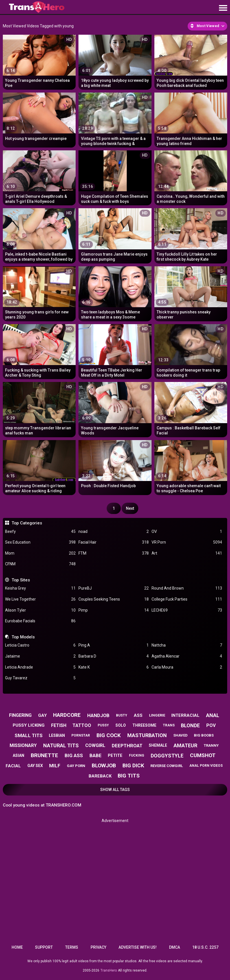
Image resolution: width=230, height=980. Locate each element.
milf (55, 766)
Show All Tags (115, 790)
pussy (103, 725)
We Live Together (40, 599)
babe (96, 755)
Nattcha (187, 645)
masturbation (147, 735)
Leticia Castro (40, 645)
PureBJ (114, 588)
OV (187, 532)
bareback (100, 776)
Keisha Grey (40, 588)
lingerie (157, 715)
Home (17, 947)
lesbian (57, 735)
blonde (190, 725)
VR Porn (187, 542)
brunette (44, 755)
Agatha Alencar (187, 656)
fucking (137, 755)
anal (213, 715)
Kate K (114, 667)
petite (115, 755)
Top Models (23, 637)
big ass (74, 755)
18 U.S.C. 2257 (205, 947)
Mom (40, 553)
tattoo (82, 725)
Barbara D (114, 656)
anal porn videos (206, 766)
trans (169, 725)
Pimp (114, 610)
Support (44, 947)
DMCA (175, 947)
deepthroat (127, 746)
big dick (133, 765)
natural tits (61, 745)
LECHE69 (187, 610)
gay (42, 715)
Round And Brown (187, 588)
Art (187, 553)
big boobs (204, 735)
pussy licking (29, 725)
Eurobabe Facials (40, 621)
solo (121, 725)
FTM (114, 553)
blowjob (104, 765)
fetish (59, 725)
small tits (29, 735)
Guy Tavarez (40, 678)
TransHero (109, 970)
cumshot (203, 755)
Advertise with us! (138, 947)
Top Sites (21, 580)
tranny (211, 745)
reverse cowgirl (167, 766)
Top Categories (27, 523)
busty (122, 715)
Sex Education (40, 542)
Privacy (98, 947)
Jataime (40, 656)
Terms (72, 947)
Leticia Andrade (40, 667)
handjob (98, 715)
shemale (158, 745)
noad (114, 532)
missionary (23, 745)
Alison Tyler (40, 610)
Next (130, 508)
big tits (129, 776)
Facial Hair (114, 542)
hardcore (67, 715)
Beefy (40, 532)
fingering (20, 715)
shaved (180, 735)
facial (13, 766)
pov (211, 725)
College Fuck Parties (187, 599)
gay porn (76, 766)
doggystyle (167, 756)
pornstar (81, 735)
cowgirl (95, 745)
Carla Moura (187, 667)
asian (18, 755)
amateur (185, 745)
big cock (109, 735)
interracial (185, 715)
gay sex (35, 766)
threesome (144, 725)
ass (138, 715)
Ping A (114, 645)
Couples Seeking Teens (114, 599)
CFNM (40, 564)
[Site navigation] (223, 8)
